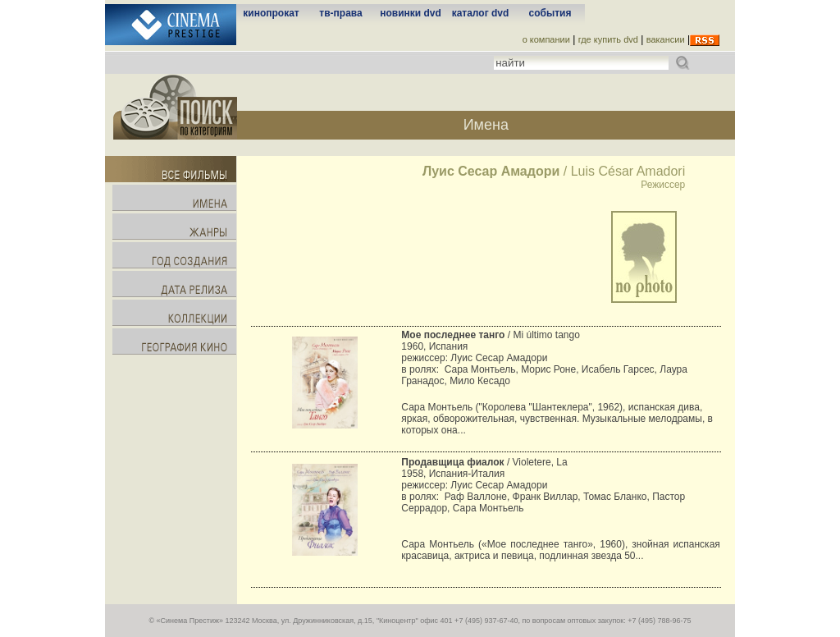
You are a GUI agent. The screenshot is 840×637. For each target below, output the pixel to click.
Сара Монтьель (480, 369)
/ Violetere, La (484, 462)
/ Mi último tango (490, 335)
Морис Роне (548, 369)
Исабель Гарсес (618, 369)
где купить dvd (608, 39)
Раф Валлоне (476, 497)
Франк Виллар (546, 497)
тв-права (340, 13)
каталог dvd (481, 13)
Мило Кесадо (480, 381)
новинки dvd (411, 13)
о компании (546, 39)
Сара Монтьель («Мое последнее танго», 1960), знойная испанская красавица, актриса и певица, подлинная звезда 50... (560, 550)
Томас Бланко (615, 497)
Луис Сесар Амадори (499, 358)
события (550, 13)
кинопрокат (271, 13)
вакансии (666, 39)
